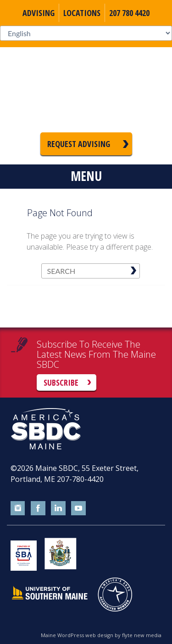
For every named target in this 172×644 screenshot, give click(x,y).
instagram (18, 508)
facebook (38, 508)
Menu (86, 176)
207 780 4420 (129, 13)
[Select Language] (86, 33)
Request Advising (79, 144)
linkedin (58, 508)
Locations (82, 13)
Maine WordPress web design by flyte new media (101, 635)
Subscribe (61, 382)
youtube (78, 508)
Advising (39, 13)
